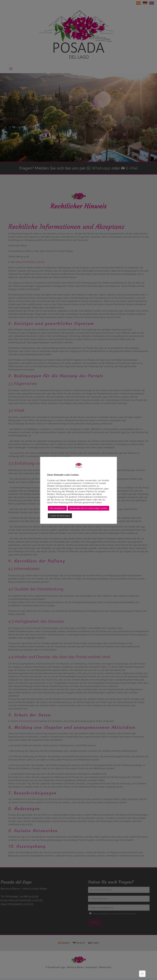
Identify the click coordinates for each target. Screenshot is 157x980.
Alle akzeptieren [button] (57, 508)
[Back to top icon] (142, 974)
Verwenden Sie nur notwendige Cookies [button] (88, 508)
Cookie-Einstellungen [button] (60, 516)
